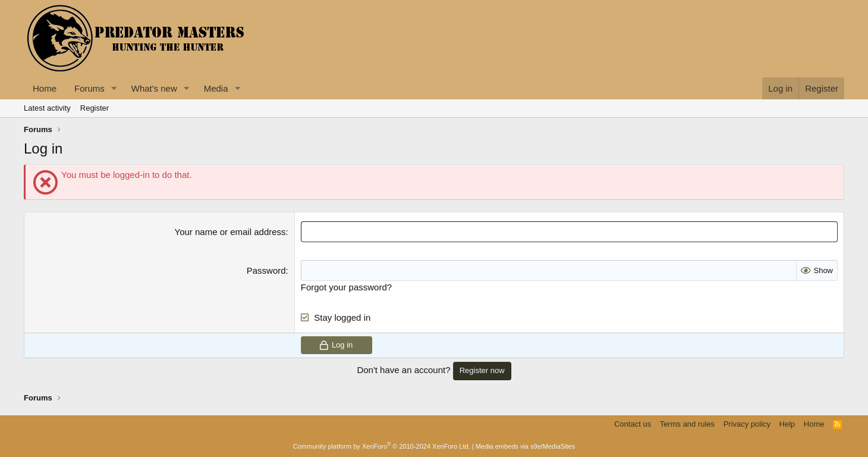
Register (95, 108)
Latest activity (47, 108)
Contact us (633, 424)
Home (45, 88)
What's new (154, 88)
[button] (114, 88)
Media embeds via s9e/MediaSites (526, 446)
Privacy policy (747, 424)
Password (266, 270)
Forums (89, 88)
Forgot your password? (346, 287)
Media (216, 88)
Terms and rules (687, 424)
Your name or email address (230, 232)
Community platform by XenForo (382, 446)
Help (787, 424)
